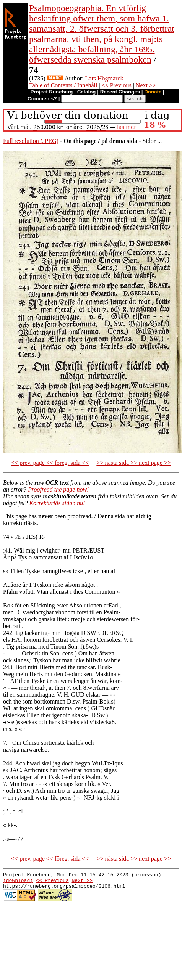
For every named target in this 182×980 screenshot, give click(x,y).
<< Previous (117, 85)
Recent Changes (120, 92)
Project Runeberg (51, 92)
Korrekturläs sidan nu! (57, 503)
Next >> (146, 85)
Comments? (42, 99)
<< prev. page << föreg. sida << (50, 463)
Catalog (87, 92)
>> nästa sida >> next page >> (134, 463)
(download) (18, 882)
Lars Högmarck (104, 78)
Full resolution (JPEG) (31, 141)
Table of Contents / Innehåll (63, 85)
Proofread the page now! (58, 489)
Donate (153, 92)
